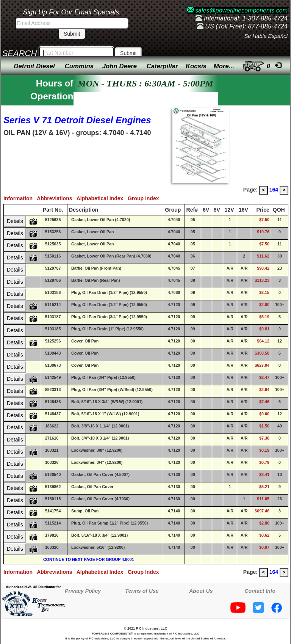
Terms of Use (142, 591)
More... (224, 66)
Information (20, 198)
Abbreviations (57, 198)
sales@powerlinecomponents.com (237, 10)
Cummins (79, 66)
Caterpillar (162, 66)
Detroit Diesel (34, 66)
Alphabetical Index (102, 198)
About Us (201, 591)
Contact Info (260, 591)
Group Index (145, 198)
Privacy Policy (83, 591)
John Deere (120, 66)
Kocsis (196, 66)
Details (15, 221)
